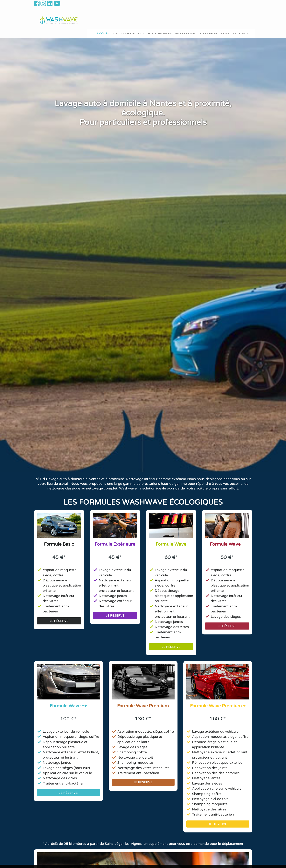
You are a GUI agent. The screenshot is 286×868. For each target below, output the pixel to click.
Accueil (103, 34)
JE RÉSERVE (59, 621)
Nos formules (160, 34)
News (225, 34)
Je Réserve (208, 34)
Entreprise (185, 34)
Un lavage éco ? (128, 34)
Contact (241, 34)
